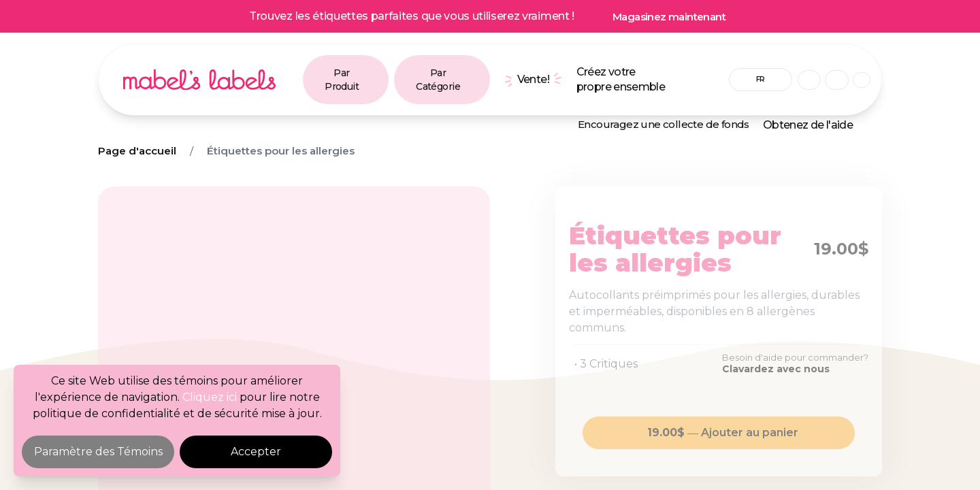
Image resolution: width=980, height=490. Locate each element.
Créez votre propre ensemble (621, 79)
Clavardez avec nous (776, 369)
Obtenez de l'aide (808, 125)
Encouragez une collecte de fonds (664, 124)
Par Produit (342, 80)
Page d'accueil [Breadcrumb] (137, 151)
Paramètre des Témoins (98, 452)
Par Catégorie (438, 80)
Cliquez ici (210, 397)
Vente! (533, 79)
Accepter (256, 452)
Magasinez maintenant (669, 17)
